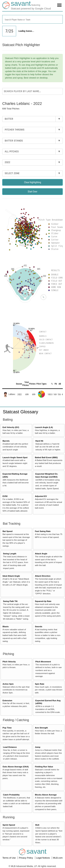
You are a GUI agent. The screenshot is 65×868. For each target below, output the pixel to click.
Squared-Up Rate (43, 601)
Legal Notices (43, 858)
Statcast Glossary (20, 412)
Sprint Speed (9, 825)
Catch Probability (11, 795)
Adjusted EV (41, 496)
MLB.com (58, 858)
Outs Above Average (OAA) (16, 767)
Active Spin (8, 684)
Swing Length (10, 554)
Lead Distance (10, 747)
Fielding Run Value (44, 767)
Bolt (37, 825)
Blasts (6, 626)
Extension (7, 700)
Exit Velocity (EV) (11, 427)
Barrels (6, 441)
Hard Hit (39, 441)
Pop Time (7, 728)
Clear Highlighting (33, 182)
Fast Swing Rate (43, 531)
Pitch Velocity (9, 662)
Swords (38, 626)
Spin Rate (40, 684)
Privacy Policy (26, 858)
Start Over (32, 192)
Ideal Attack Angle (11, 576)
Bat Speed (8, 531)
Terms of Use (9, 858)
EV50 (5, 496)
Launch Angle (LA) (44, 427)
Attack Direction (43, 576)
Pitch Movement (43, 662)
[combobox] (32, 19)
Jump (38, 747)
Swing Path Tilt (10, 601)
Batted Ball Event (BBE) (46, 457)
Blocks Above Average (46, 795)
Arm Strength (41, 728)
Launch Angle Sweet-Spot (15, 457)
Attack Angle (41, 554)
